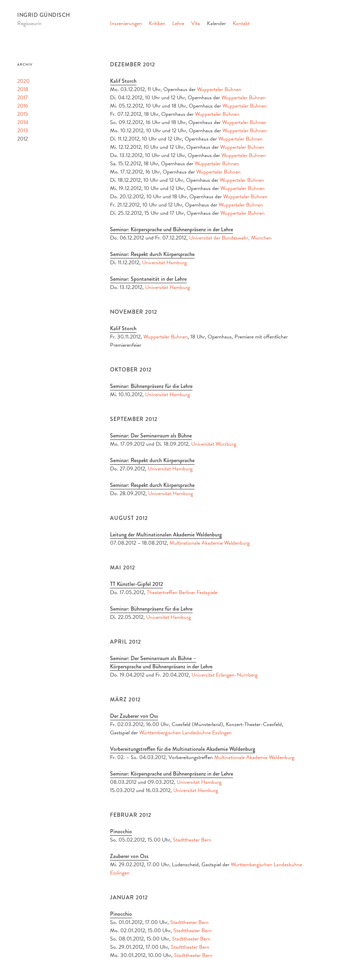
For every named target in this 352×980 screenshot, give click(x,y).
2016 (23, 106)
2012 (23, 139)
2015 (23, 114)
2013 (23, 131)
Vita (196, 23)
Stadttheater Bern (192, 840)
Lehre (178, 23)
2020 (23, 81)
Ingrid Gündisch (44, 15)
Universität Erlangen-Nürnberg (224, 675)
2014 (23, 122)
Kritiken (157, 23)
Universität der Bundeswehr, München (230, 238)
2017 (23, 98)
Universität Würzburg (214, 444)
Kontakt (241, 23)
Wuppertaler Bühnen (219, 89)
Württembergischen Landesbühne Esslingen (185, 733)
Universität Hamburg (164, 263)
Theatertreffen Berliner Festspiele (182, 592)
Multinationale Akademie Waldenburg (210, 543)
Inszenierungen (126, 23)
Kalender (216, 23)
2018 (23, 89)
